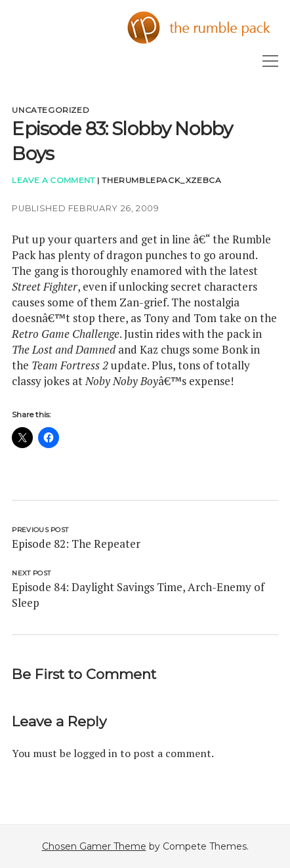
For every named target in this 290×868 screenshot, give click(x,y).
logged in (95, 753)
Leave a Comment (53, 180)
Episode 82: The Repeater (76, 544)
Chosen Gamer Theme (94, 846)
